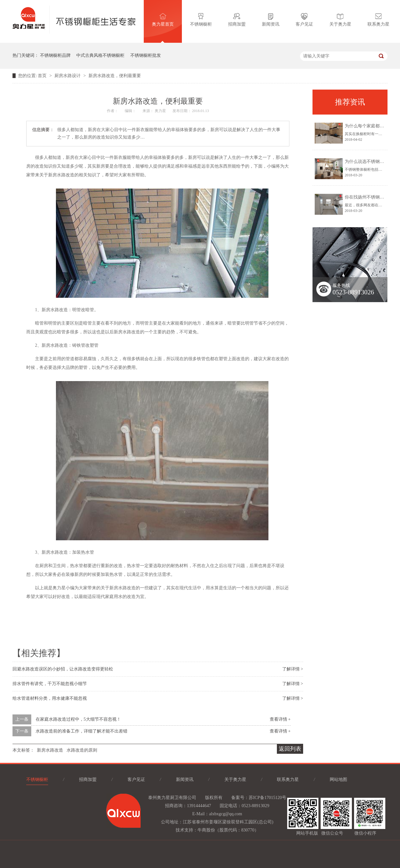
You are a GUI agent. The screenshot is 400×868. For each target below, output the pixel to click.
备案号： (240, 798)
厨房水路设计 (68, 76)
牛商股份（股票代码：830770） (228, 830)
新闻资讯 (271, 20)
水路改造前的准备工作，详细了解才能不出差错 (82, 731)
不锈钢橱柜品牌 (55, 55)
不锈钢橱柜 (201, 20)
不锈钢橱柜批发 (146, 55)
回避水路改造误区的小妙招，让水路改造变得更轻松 (63, 669)
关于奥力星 (340, 20)
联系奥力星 (378, 20)
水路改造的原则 (82, 750)
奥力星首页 (163, 20)
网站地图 (338, 780)
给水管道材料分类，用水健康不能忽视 (50, 698)
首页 (43, 76)
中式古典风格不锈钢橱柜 (100, 55)
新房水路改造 (50, 750)
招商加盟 (237, 20)
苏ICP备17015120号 (267, 798)
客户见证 (304, 20)
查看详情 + (280, 719)
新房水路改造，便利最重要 (115, 76)
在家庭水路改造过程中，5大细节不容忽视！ (78, 719)
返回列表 (290, 749)
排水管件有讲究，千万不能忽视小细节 (50, 684)
